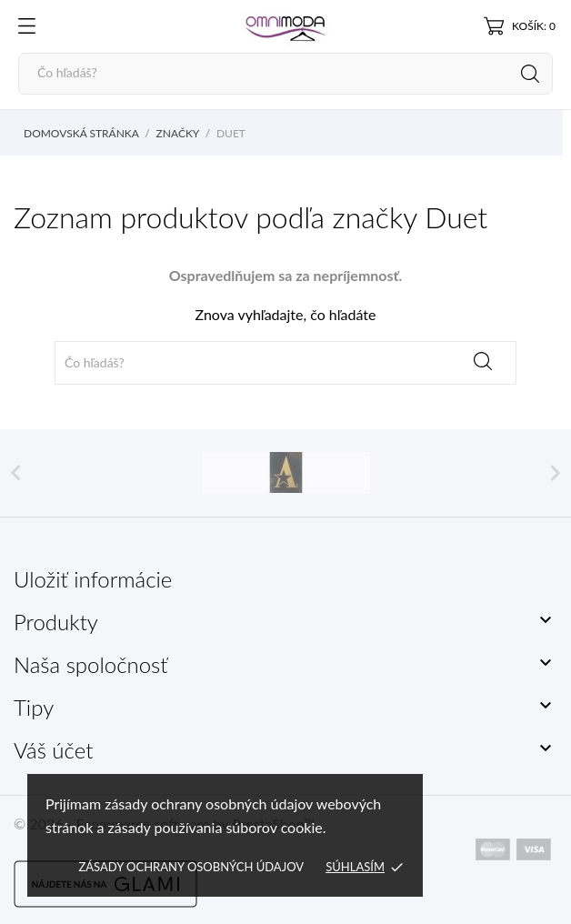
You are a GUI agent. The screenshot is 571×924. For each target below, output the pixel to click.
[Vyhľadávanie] (285, 74)
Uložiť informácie (93, 579)
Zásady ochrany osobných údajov (191, 867)
